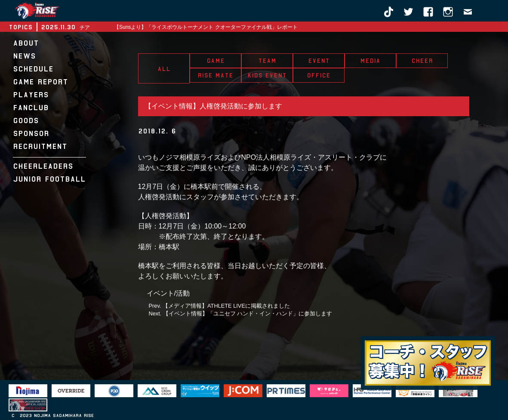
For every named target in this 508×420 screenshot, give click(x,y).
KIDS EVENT (267, 75)
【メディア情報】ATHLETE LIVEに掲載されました (226, 306)
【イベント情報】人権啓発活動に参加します (213, 106)
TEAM (267, 61)
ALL (164, 69)
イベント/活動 (168, 293)
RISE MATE (215, 75)
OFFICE (319, 75)
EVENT (319, 61)
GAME (216, 61)
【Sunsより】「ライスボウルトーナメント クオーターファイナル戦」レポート (206, 27)
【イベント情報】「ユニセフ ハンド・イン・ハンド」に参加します (248, 313)
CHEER (422, 61)
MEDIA (370, 61)
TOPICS (20, 27)
